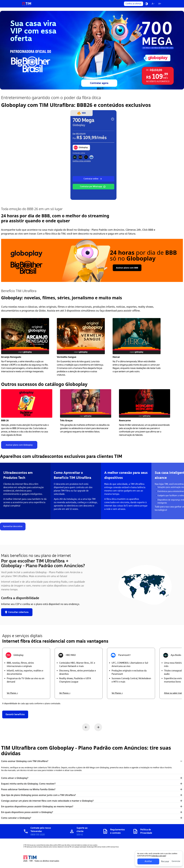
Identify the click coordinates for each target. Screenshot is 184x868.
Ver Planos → (12, 693)
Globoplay (81, 148)
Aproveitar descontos (13, 526)
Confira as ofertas (133, 4)
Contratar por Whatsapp (93, 187)
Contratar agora (99, 83)
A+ (160, 4)
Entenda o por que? (159, 856)
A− (153, 4)
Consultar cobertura (17, 612)
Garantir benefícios (15, 714)
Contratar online (93, 179)
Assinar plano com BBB (127, 268)
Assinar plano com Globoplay (19, 445)
